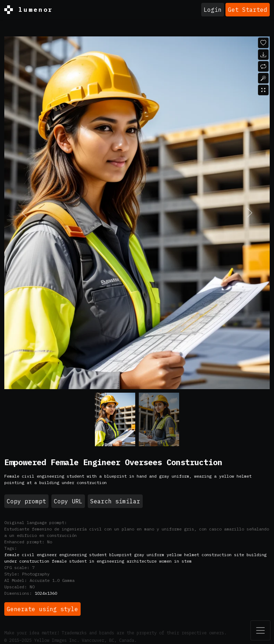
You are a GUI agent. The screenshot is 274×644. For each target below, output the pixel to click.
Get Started (248, 10)
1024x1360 (46, 593)
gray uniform (149, 555)
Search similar (115, 501)
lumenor (29, 10)
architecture (142, 561)
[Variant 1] (159, 419)
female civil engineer (31, 555)
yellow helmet (183, 555)
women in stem (175, 561)
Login (213, 10)
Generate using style (42, 609)
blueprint (120, 555)
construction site (223, 555)
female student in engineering (88, 561)
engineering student (83, 555)
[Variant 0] (115, 419)
